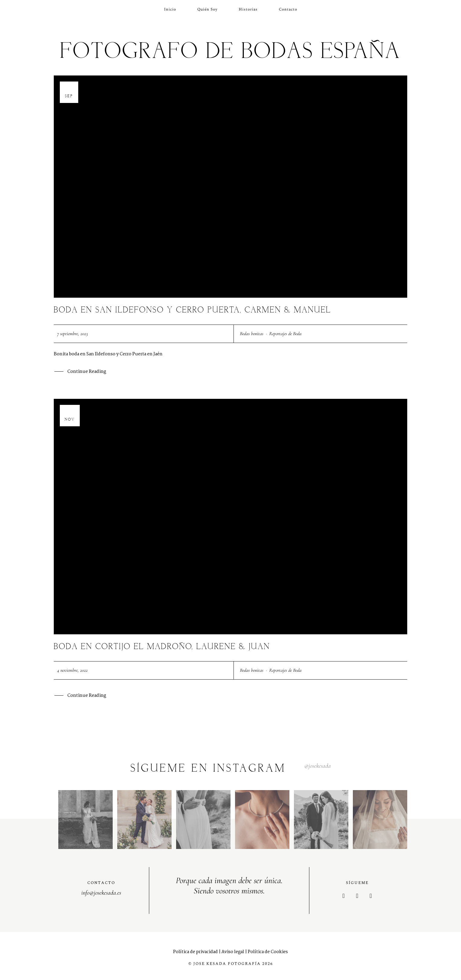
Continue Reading (87, 372)
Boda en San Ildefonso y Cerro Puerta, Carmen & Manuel (192, 310)
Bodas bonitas (252, 334)
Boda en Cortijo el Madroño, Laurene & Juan (162, 647)
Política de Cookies (268, 952)
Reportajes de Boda (285, 334)
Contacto (288, 9)
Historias (248, 9)
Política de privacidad (195, 952)
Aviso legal (233, 952)
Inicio (170, 9)
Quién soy (207, 9)
